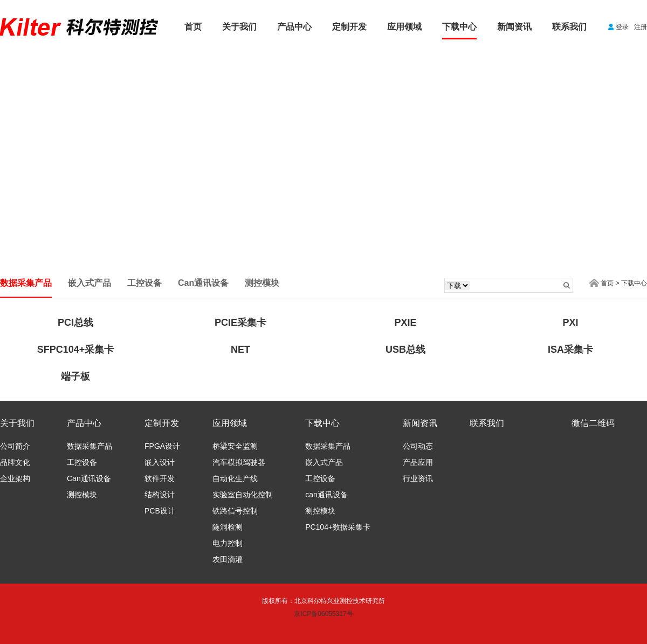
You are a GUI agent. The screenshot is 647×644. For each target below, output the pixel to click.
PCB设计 (160, 511)
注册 (641, 27)
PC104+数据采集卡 (338, 527)
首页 (193, 27)
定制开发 (349, 27)
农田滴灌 (228, 559)
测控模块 (82, 495)
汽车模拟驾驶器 (239, 462)
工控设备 (82, 462)
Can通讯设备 (89, 478)
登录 (622, 27)
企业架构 (15, 478)
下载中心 (459, 27)
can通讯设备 (326, 495)
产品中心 (294, 27)
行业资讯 (418, 478)
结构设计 (160, 495)
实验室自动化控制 (243, 495)
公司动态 (418, 446)
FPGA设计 (162, 446)
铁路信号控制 (235, 511)
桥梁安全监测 (235, 446)
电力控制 (228, 543)
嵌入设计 (160, 462)
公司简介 (15, 446)
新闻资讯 (514, 27)
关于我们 (239, 27)
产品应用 (418, 462)
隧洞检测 (228, 527)
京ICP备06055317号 (323, 614)
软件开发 (160, 478)
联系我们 (569, 27)
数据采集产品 (90, 446)
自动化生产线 (235, 478)
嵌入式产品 (324, 462)
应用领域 (404, 27)
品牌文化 (15, 462)
